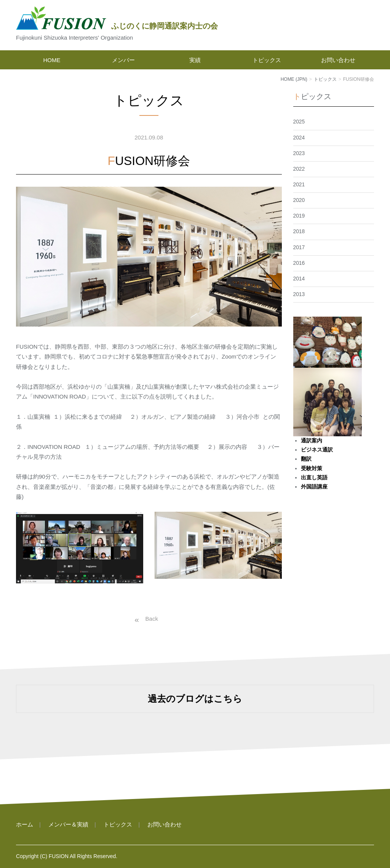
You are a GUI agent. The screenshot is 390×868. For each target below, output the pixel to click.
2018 (299, 231)
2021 (299, 185)
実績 (195, 60)
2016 (299, 263)
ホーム (25, 824)
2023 (299, 153)
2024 (299, 138)
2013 (299, 294)
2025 (299, 122)
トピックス (267, 60)
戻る (145, 619)
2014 (299, 279)
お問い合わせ (338, 60)
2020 (299, 200)
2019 (299, 216)
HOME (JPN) (294, 79)
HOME (52, 60)
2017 (299, 247)
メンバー (123, 60)
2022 (299, 169)
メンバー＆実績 (68, 824)
